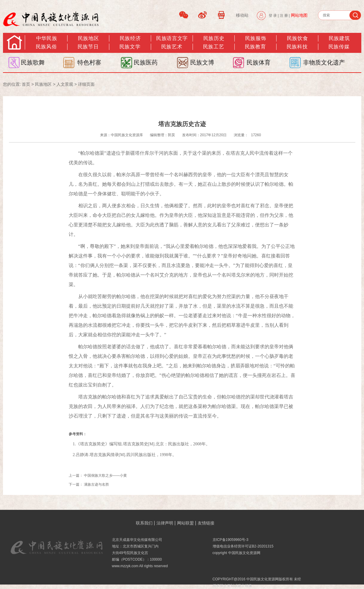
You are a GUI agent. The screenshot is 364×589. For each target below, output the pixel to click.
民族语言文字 (172, 38)
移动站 (242, 15)
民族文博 (202, 62)
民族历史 (214, 38)
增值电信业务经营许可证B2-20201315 (243, 546)
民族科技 (297, 47)
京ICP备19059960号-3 (231, 540)
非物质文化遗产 (324, 62)
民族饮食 (297, 38)
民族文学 (130, 47)
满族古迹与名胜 (96, 484)
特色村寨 (89, 62)
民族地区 (88, 38)
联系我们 (144, 523)
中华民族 (47, 38)
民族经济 (130, 38)
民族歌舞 (33, 62)
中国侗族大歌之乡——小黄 (106, 476)
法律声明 (165, 523)
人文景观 (65, 84)
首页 (26, 84)
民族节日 (88, 47)
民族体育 (259, 62)
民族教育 (255, 47)
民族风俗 (46, 47)
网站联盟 (185, 523)
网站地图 (299, 15)
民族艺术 (172, 47)
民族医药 (146, 62)
